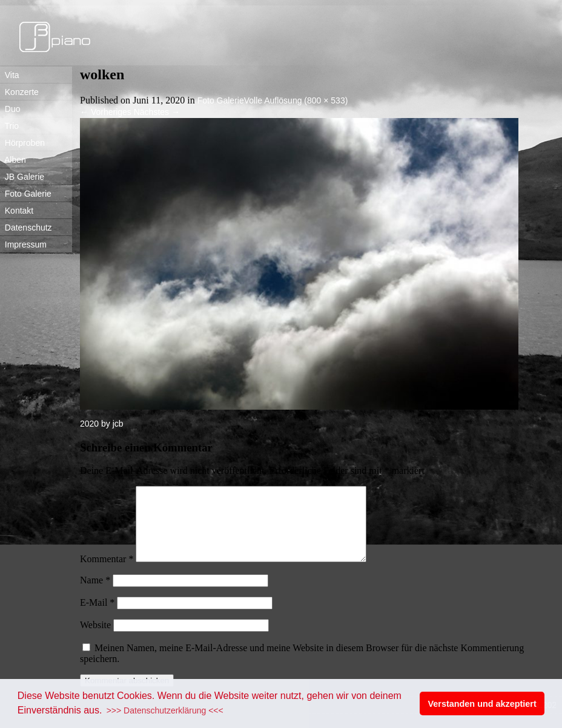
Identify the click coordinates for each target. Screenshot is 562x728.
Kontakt (17, 211)
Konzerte (19, 92)
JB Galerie (22, 177)
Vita (10, 75)
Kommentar (107, 573)
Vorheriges (106, 112)
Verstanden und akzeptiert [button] (482, 704)
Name (95, 595)
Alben (13, 160)
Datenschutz (26, 228)
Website (95, 639)
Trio (9, 126)
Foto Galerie (26, 194)
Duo (10, 109)
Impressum (23, 244)
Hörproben (22, 143)
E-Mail (97, 617)
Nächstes (157, 112)
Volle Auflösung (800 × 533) (296, 100)
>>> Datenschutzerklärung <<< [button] (165, 710)
